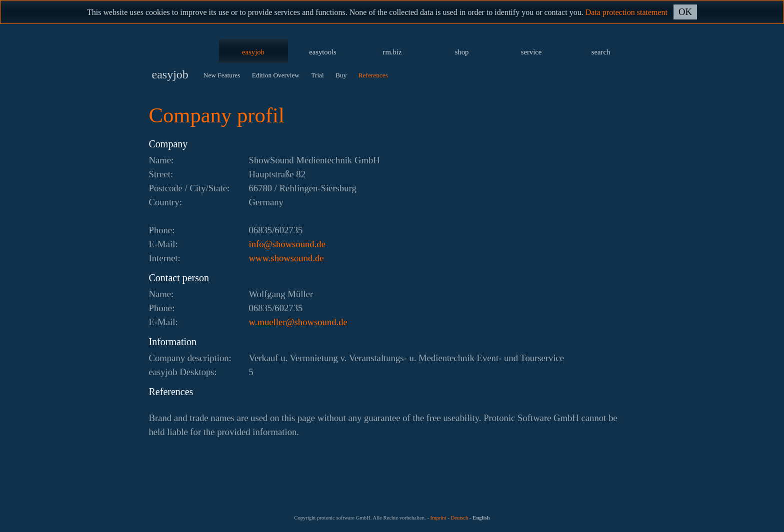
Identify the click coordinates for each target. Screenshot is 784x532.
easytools (323, 52)
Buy (341, 75)
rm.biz (392, 52)
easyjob (253, 52)
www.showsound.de (286, 258)
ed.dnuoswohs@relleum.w (298, 322)
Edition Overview (276, 75)
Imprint (438, 518)
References (373, 75)
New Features (222, 75)
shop (462, 52)
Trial (317, 75)
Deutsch (459, 518)
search (601, 52)
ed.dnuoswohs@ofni (287, 244)
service (531, 52)
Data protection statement (626, 12)
